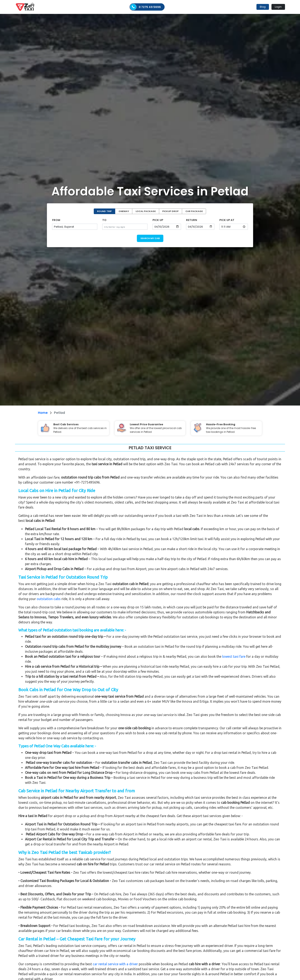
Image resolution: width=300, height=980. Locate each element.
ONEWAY (124, 211)
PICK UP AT (227, 220)
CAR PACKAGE (194, 211)
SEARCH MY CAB (150, 238)
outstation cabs (49, 599)
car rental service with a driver (115, 964)
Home (43, 413)
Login (278, 7)
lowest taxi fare (234, 656)
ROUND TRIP (104, 211)
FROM (56, 220)
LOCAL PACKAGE (146, 211)
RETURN (192, 220)
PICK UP (158, 220)
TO (104, 220)
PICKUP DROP (170, 211)
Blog (263, 7)
